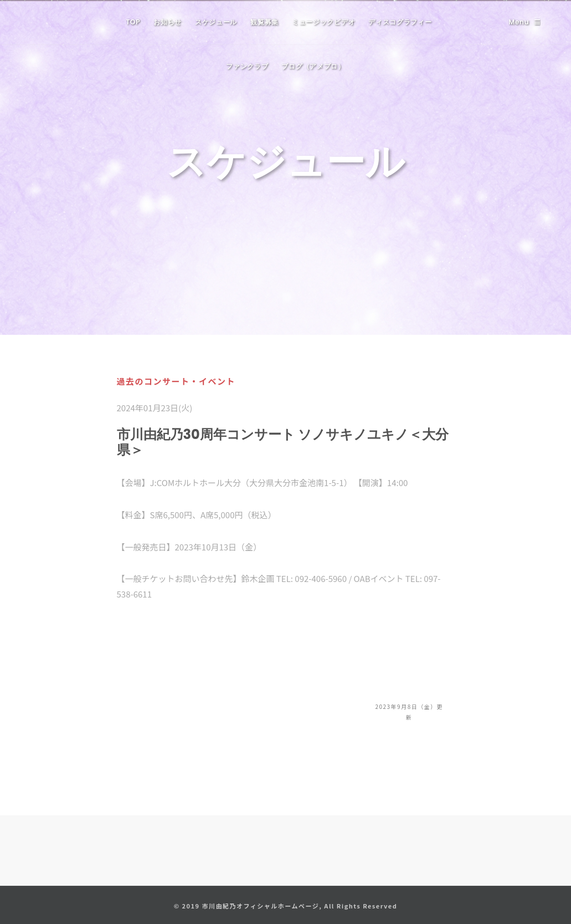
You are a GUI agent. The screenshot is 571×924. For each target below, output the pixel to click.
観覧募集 (264, 22)
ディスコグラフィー (400, 22)
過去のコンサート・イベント (176, 381)
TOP (133, 22)
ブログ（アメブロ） (313, 66)
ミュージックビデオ (323, 22)
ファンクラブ (247, 66)
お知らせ (168, 22)
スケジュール (216, 22)
